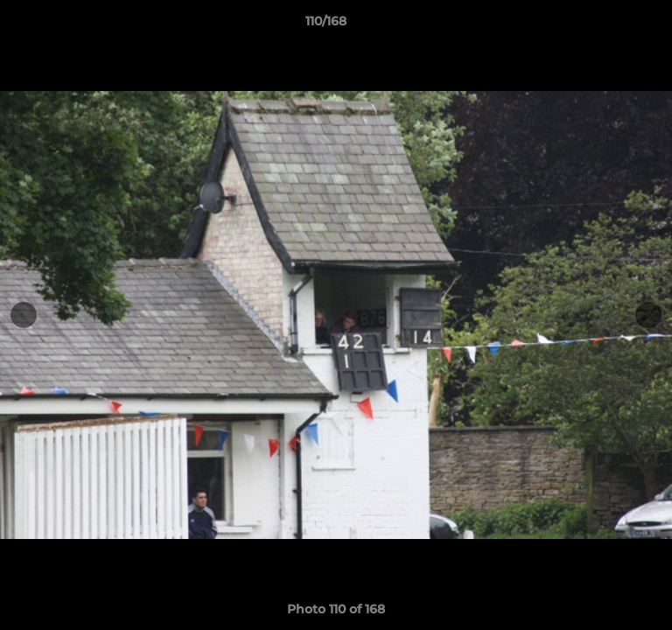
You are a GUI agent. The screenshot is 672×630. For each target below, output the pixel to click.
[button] (609, 25)
